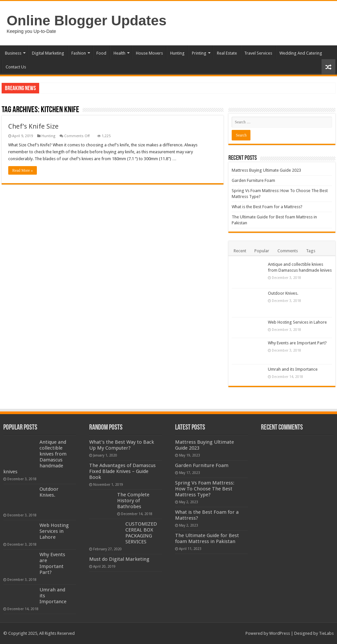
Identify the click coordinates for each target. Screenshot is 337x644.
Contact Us (16, 67)
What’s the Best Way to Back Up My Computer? (122, 445)
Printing (199, 53)
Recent (240, 251)
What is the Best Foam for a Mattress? (267, 207)
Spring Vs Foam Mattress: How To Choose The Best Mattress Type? (205, 489)
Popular (262, 251)
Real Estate (227, 53)
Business (13, 53)
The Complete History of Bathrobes (142, 501)
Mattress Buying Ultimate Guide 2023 (266, 170)
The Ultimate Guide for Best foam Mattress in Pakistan (207, 538)
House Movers (149, 53)
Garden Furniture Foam (253, 180)
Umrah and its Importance (293, 369)
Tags (311, 251)
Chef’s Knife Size (33, 126)
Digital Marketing (48, 53)
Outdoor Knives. (283, 293)
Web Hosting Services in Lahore (297, 322)
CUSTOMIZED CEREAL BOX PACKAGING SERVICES (141, 548)
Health (119, 53)
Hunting (177, 53)
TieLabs (326, 633)
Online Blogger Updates (87, 20)
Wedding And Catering (301, 53)
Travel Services (258, 53)
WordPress (280, 633)
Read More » (23, 170)
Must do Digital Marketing (119, 574)
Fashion (79, 53)
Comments (288, 251)
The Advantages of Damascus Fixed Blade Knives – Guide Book (122, 471)
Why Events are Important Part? (297, 343)
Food (101, 53)
